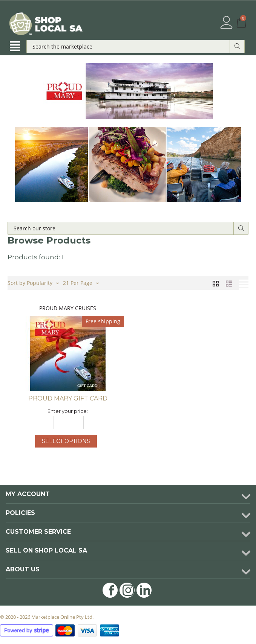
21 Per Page (81, 282)
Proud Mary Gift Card (68, 398)
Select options (66, 441)
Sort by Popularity (33, 282)
